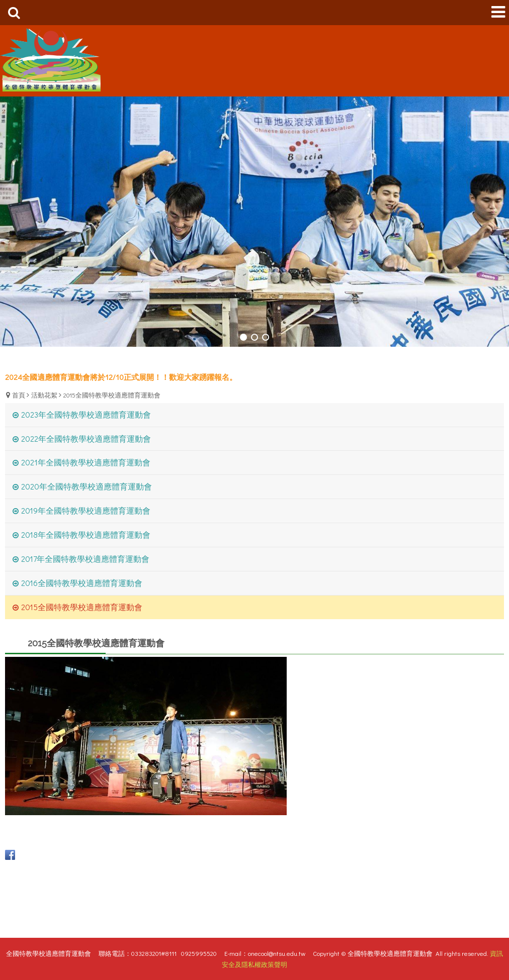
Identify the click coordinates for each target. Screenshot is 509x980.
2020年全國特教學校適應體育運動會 (87, 486)
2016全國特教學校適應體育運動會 (82, 583)
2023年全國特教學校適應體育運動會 (86, 414)
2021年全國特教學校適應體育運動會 (86, 462)
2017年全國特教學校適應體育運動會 (85, 559)
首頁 (19, 395)
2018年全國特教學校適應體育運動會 (86, 534)
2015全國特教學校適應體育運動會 (112, 395)
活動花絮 (44, 395)
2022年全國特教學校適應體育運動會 (86, 438)
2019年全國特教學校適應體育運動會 (86, 510)
